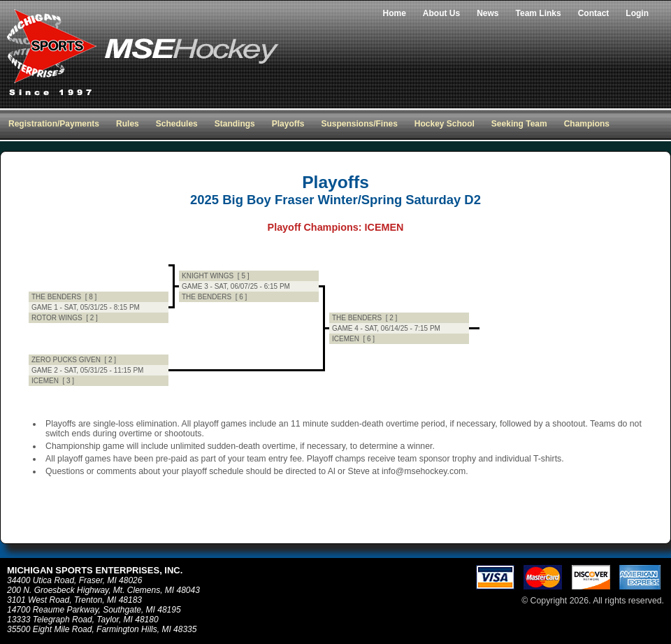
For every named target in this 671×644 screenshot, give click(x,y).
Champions (587, 124)
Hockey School (445, 124)
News (488, 13)
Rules (128, 124)
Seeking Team (519, 124)
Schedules (177, 124)
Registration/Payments (54, 124)
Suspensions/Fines (359, 124)
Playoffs (288, 124)
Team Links (539, 13)
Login (637, 13)
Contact (594, 13)
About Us (441, 13)
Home (395, 13)
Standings (235, 124)
